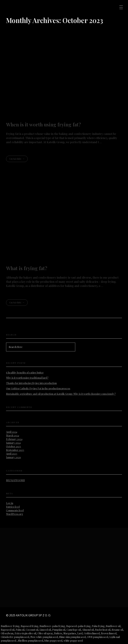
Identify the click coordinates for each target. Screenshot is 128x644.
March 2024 (13, 436)
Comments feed (15, 510)
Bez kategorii (15, 480)
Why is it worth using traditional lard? (27, 378)
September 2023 (15, 450)
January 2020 (13, 457)
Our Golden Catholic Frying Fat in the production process (38, 388)
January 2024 (13, 443)
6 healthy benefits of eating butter (25, 373)
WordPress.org (15, 514)
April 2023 (12, 454)
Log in (10, 503)
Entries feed (13, 507)
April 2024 (12, 432)
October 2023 (13, 446)
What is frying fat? (27, 268)
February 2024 (14, 439)
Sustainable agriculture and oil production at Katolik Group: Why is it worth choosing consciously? (61, 394)
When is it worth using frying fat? (44, 124)
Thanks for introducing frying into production (31, 383)
